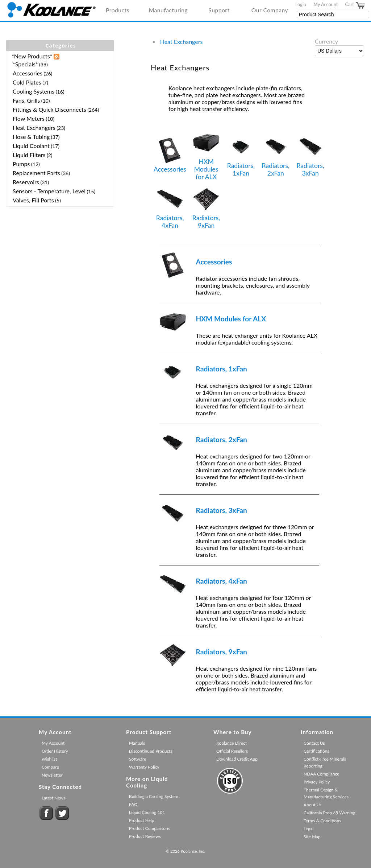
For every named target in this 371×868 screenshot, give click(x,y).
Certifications (316, 751)
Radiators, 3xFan (310, 155)
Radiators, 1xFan (241, 155)
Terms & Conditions (322, 821)
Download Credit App (237, 759)
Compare (50, 767)
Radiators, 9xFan (206, 207)
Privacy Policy (317, 782)
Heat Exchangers (182, 42)
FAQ (133, 804)
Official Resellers (232, 751)
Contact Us (314, 743)
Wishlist (49, 759)
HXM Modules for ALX (206, 155)
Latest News (53, 798)
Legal (309, 829)
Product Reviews (145, 836)
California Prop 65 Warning (330, 813)
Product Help (141, 820)
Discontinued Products (151, 751)
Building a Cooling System (154, 796)
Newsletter (52, 775)
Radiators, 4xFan (170, 207)
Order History (55, 751)
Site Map (312, 837)
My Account (326, 4)
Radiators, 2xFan (276, 155)
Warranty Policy (144, 767)
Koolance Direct (232, 743)
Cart (355, 5)
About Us (312, 805)
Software (137, 759)
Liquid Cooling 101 (147, 812)
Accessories (170, 155)
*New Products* (32, 56)
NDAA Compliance (322, 774)
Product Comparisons (149, 828)
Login (301, 4)
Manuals (137, 743)
